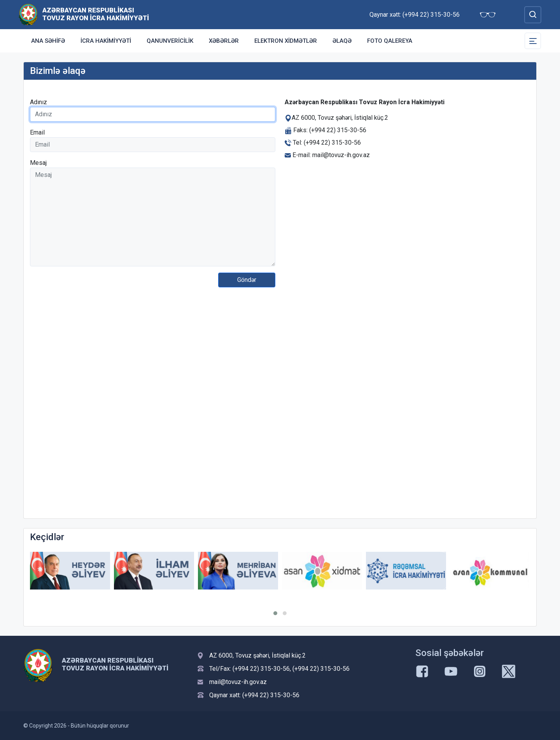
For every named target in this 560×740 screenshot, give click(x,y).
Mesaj (38, 163)
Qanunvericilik (170, 41)
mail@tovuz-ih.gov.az (238, 682)
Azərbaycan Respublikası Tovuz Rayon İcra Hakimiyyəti (96, 14)
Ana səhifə (48, 41)
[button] (275, 613)
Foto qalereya (390, 41)
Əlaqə (342, 41)
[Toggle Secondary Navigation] (533, 41)
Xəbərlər (224, 41)
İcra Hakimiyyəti (106, 41)
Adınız (38, 102)
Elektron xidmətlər (286, 41)
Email (37, 132)
